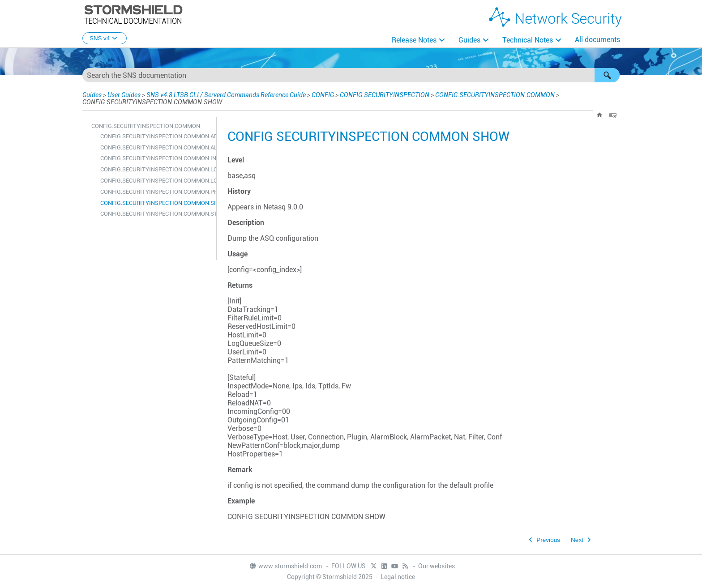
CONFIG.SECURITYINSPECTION (385, 95)
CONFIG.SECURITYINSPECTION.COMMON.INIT (156, 158)
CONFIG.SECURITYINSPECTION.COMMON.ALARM (156, 147)
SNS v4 (105, 38)
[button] (607, 75)
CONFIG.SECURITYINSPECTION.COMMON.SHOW (156, 203)
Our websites (437, 566)
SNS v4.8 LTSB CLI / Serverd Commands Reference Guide (226, 95)
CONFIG (323, 95)
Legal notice (398, 577)
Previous (548, 540)
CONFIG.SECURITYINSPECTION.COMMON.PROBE (156, 192)
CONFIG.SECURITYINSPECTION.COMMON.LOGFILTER (156, 181)
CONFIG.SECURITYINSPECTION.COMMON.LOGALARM (156, 169)
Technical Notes (528, 40)
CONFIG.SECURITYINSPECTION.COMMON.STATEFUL (156, 214)
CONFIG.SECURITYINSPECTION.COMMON (495, 95)
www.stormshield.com (285, 566)
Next (577, 540)
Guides (469, 40)
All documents (597, 40)
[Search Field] (351, 75)
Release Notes (414, 40)
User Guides (124, 95)
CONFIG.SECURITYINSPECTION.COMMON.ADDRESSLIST (156, 136)
